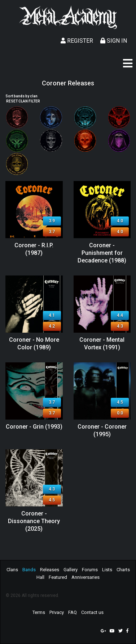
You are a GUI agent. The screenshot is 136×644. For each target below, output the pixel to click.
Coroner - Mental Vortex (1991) (102, 344)
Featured (58, 577)
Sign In (114, 41)
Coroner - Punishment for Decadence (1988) (102, 253)
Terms (39, 612)
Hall (40, 577)
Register (77, 41)
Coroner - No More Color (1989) (34, 344)
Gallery (71, 570)
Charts (123, 570)
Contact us (92, 612)
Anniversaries (85, 577)
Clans (12, 570)
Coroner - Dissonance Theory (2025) (34, 521)
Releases (50, 570)
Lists (107, 570)
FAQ (73, 612)
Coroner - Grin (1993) (34, 427)
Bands (29, 570)
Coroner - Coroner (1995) (102, 430)
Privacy (57, 612)
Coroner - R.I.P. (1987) (34, 249)
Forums (90, 570)
